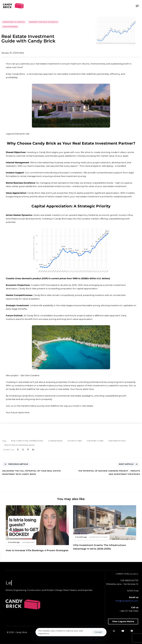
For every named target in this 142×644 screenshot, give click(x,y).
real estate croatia (95, 441)
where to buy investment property (19, 445)
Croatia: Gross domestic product (24, 278)
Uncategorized (10, 27)
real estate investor (117, 441)
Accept (98, 632)
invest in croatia (75, 441)
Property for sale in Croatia (43, 22)
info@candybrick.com (127, 601)
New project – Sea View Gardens (23, 375)
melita (21, 53)
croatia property (55, 441)
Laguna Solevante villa (18, 134)
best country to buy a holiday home (27, 441)
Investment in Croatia (14, 22)
